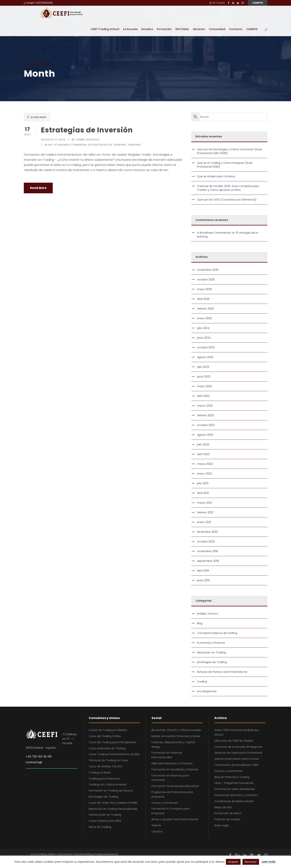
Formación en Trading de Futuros (111, 790)
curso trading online (43, 854)
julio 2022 (203, 444)
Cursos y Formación (165, 802)
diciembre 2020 (207, 532)
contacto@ (34, 762)
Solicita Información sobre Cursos (237, 759)
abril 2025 (203, 299)
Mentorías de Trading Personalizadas (113, 808)
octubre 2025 (206, 279)
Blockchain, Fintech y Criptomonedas (176, 730)
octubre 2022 (206, 425)
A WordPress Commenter (214, 233)
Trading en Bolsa (100, 772)
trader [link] (147, 154)
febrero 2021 (205, 512)
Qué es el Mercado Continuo (216, 176)
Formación (164, 29)
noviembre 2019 (207, 551)
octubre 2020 (206, 541)
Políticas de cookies (227, 819)
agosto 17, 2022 (53, 139)
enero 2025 (204, 318)
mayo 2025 (204, 289)
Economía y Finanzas (70, 145)
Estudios (147, 29)
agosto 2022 (205, 435)
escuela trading (84, 854)
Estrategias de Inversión (87, 130)
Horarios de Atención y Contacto (236, 795)
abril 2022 (203, 454)
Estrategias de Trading (107, 145)
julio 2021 (203, 483)
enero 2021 (204, 522)
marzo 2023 (205, 405)
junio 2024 (204, 338)
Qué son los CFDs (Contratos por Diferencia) (227, 199)
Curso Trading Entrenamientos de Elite (114, 754)
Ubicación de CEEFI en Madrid (234, 741)
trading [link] (76, 165)
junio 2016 (203, 580)
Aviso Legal (222, 825)
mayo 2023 (204, 386)
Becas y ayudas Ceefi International (175, 819)
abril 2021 (203, 493)
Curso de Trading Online (105, 736)
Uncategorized (207, 691)
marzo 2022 (205, 464)
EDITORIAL (182, 29)
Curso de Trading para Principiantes (112, 742)
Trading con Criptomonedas (108, 784)
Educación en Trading (211, 652)
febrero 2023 (205, 415)
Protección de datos (228, 813)
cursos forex (65, 854)
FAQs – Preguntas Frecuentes (234, 783)
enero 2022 (204, 473)
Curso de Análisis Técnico (106, 766)
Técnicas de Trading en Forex (108, 760)
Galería (156, 825)
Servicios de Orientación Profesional (238, 753)
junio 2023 (204, 376)
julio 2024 (203, 328)
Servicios (199, 29)
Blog (48, 145)
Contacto (236, 29)
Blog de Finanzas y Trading (232, 777)
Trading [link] (48, 160)
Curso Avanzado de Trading (107, 748)
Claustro (157, 831)
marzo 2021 (204, 502)
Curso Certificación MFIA (105, 821)
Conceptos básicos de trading (217, 633)
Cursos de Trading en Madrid (108, 730)
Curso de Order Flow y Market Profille (113, 803)
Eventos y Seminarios (228, 771)
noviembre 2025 (208, 270)
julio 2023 (203, 367)
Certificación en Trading (105, 815)
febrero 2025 (205, 308)
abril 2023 (203, 396)
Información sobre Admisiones (235, 789)
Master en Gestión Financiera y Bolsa (176, 736)
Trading (134, 145)
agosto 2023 (205, 357)
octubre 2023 (206, 347)
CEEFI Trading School (105, 29)
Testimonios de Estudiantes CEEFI (236, 765)
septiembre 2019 (208, 561)
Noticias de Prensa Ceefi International (222, 672)
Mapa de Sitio (223, 807)
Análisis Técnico (208, 613)
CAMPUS (258, 3)
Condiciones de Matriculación (234, 801)
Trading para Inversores (104, 778)
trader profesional (106, 854)
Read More (38, 188)
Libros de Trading (100, 827)
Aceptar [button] (233, 862)
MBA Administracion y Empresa (172, 763)
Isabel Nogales (88, 139)
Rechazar (251, 862)
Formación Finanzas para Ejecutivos (175, 786)
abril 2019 (203, 570)
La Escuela (130, 29)
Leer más (269, 862)
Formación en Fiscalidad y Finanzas (175, 769)
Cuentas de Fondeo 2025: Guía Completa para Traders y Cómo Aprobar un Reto (228, 188)
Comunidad (217, 29)
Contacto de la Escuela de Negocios (238, 746)
